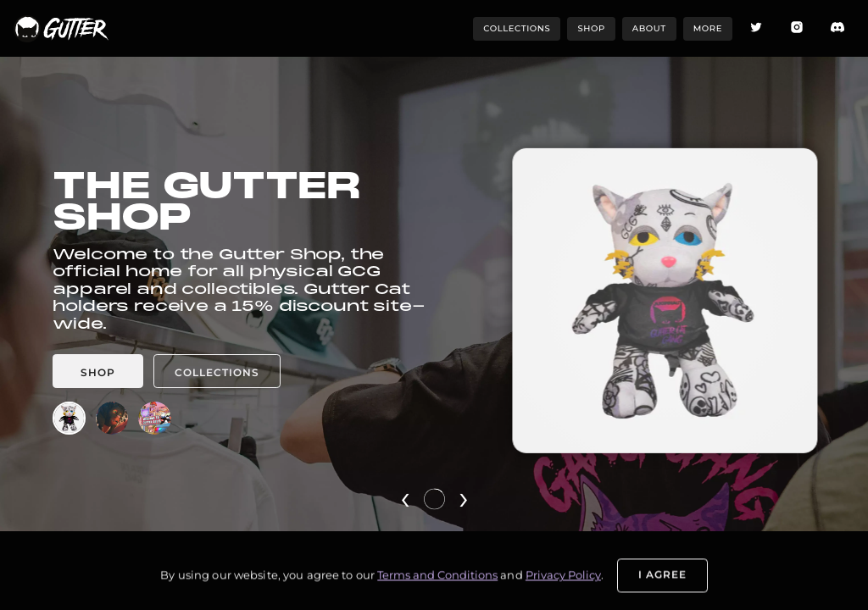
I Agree (662, 583)
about (649, 28)
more (708, 28)
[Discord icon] (837, 28)
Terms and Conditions (437, 585)
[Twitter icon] (756, 28)
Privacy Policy (563, 585)
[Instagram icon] (797, 28)
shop (591, 28)
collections (517, 28)
